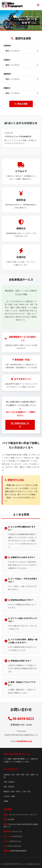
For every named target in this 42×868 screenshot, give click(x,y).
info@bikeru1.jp (24, 741)
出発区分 (7, 60)
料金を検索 (21, 104)
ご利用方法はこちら (20, 425)
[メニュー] (38, 5)
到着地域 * (8, 74)
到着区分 (7, 88)
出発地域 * (8, 45)
